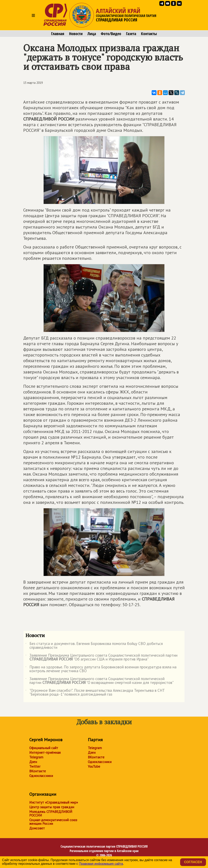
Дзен (33, 762)
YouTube (94, 766)
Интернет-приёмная (45, 753)
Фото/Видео (111, 34)
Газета (131, 34)
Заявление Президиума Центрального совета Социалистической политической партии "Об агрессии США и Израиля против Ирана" (101, 657)
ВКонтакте (38, 771)
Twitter (35, 766)
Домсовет (37, 828)
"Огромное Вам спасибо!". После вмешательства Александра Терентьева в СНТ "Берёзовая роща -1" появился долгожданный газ (95, 693)
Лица (92, 34)
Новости (76, 34)
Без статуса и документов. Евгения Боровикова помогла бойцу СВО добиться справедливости (94, 646)
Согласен (193, 862)
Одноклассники (41, 776)
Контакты (149, 34)
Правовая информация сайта (101, 864)
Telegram (36, 757)
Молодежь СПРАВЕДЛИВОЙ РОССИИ (51, 813)
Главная (58, 34)
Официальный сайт (44, 748)
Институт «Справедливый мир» (54, 802)
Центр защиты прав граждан (52, 807)
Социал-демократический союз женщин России (53, 822)
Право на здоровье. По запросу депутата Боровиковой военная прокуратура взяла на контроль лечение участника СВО (101, 669)
